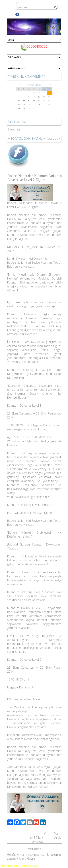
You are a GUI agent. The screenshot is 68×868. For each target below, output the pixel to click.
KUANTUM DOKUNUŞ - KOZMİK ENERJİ (19, 866)
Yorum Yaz (51, 834)
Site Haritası (14, 129)
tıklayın (30, 858)
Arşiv (58, 838)
